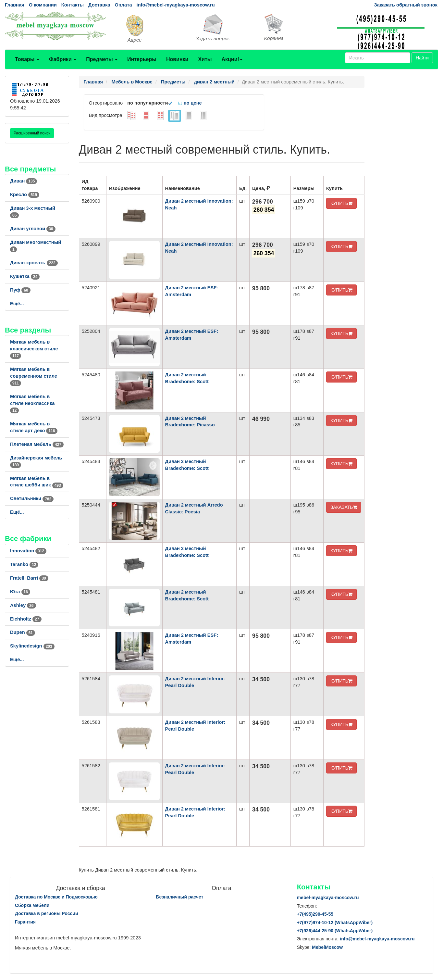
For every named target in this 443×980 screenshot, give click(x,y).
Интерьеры (142, 59)
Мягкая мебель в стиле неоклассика (32, 403)
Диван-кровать (34, 263)
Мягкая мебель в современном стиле (34, 376)
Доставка (99, 5)
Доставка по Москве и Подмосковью (56, 897)
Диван (24, 181)
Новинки (177, 59)
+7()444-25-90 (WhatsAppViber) (335, 931)
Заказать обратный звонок (406, 5)
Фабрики (63, 59)
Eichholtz (26, 619)
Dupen (23, 632)
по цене (190, 103)
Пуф (20, 290)
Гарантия (25, 922)
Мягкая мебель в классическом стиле (34, 349)
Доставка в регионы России (47, 913)
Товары (27, 59)
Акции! (232, 59)
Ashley (23, 605)
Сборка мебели (32, 905)
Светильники (32, 498)
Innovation (28, 551)
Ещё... (17, 304)
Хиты (205, 59)
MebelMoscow (327, 947)
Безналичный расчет (179, 897)
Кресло (25, 195)
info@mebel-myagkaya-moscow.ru (176, 5)
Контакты (73, 5)
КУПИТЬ (341, 203)
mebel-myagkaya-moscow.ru (328, 898)
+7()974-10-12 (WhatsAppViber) (335, 923)
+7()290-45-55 (315, 914)
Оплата (123, 5)
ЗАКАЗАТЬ (344, 507)
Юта (20, 592)
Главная (15, 5)
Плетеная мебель (37, 444)
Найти (422, 58)
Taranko (24, 564)
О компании (43, 5)
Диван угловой (33, 229)
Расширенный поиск (32, 133)
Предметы (102, 59)
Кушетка (25, 276)
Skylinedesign (32, 646)
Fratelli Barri (29, 578)
